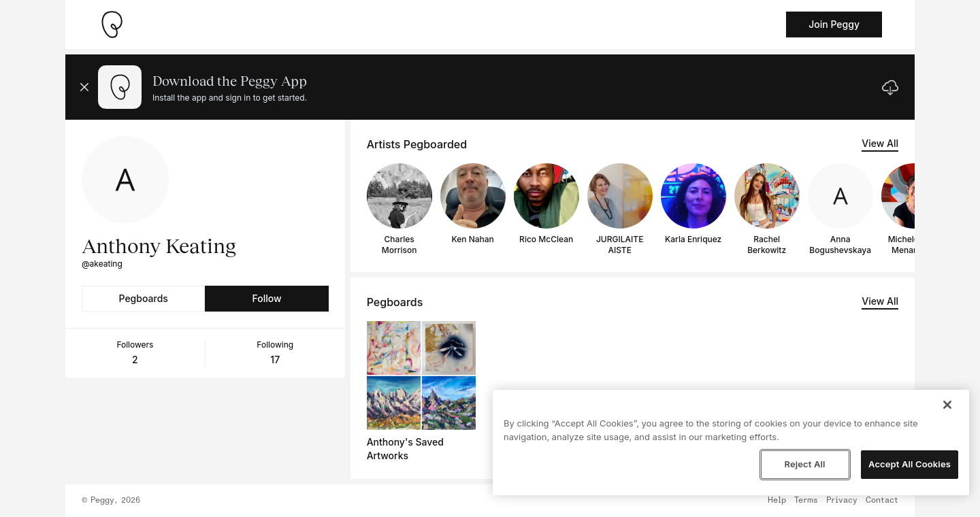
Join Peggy (834, 24)
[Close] (947, 405)
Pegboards (144, 298)
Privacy (842, 501)
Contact (882, 501)
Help (777, 501)
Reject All (804, 464)
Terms (806, 501)
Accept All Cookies (910, 464)
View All (880, 143)
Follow (266, 298)
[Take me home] (112, 24)
